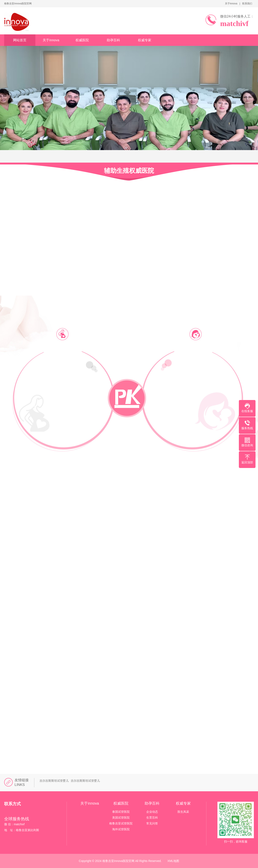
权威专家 (145, 40)
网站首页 (20, 40)
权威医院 (82, 40)
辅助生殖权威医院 (129, 171)
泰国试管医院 (121, 812)
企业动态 (152, 812)
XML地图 (173, 861)
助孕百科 (113, 40)
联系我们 (247, 4)
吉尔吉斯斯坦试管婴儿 (54, 781)
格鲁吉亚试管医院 (121, 823)
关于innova (231, 4)
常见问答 (152, 823)
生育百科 (152, 818)
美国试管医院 (121, 818)
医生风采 (183, 812)
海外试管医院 (121, 829)
